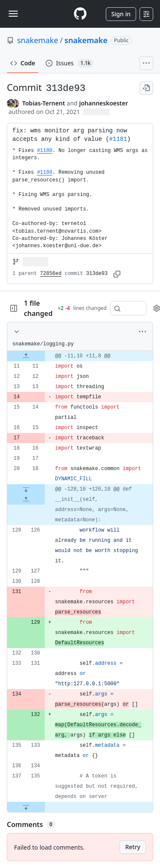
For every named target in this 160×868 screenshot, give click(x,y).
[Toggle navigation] (13, 14)
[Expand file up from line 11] (26, 356)
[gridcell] (80, 356)
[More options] (143, 332)
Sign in (121, 14)
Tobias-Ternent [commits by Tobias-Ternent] (44, 103)
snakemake (38, 40)
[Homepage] (80, 14)
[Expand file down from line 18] (26, 489)
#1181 (118, 139)
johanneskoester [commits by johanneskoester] (103, 103)
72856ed (51, 274)
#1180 (45, 151)
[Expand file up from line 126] (26, 500)
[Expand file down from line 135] (26, 807)
